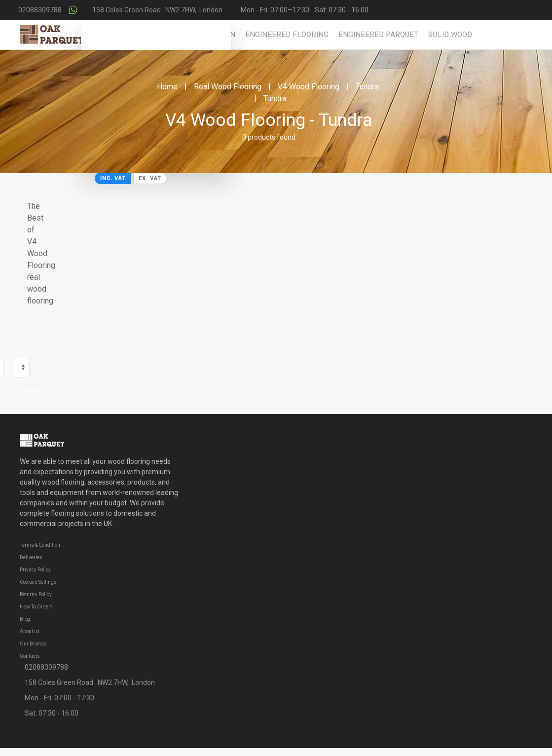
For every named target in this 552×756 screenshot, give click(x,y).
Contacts (30, 656)
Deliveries (31, 557)
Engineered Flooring (287, 35)
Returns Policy (36, 594)
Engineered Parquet (378, 35)
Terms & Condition (40, 545)
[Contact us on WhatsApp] (73, 10)
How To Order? (36, 607)
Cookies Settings (38, 582)
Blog (25, 619)
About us (30, 631)
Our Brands (33, 644)
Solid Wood (450, 35)
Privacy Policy (35, 570)
